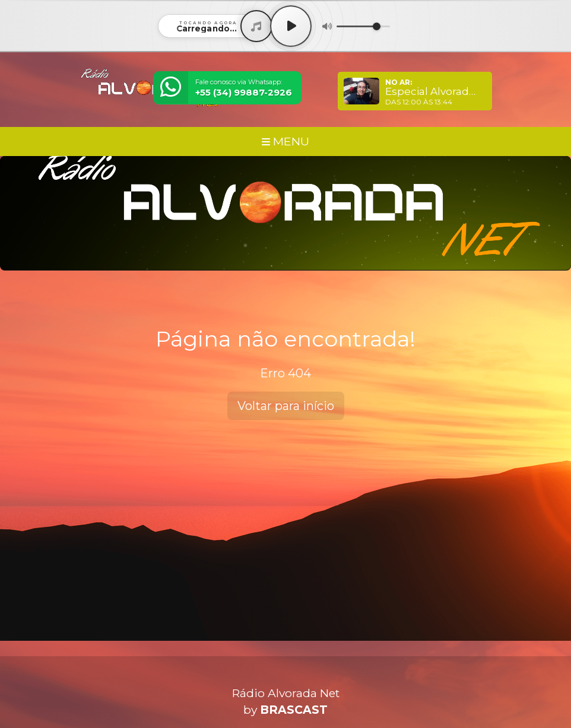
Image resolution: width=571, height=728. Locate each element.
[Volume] (363, 26)
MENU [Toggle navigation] (285, 141)
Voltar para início (286, 406)
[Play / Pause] (291, 26)
